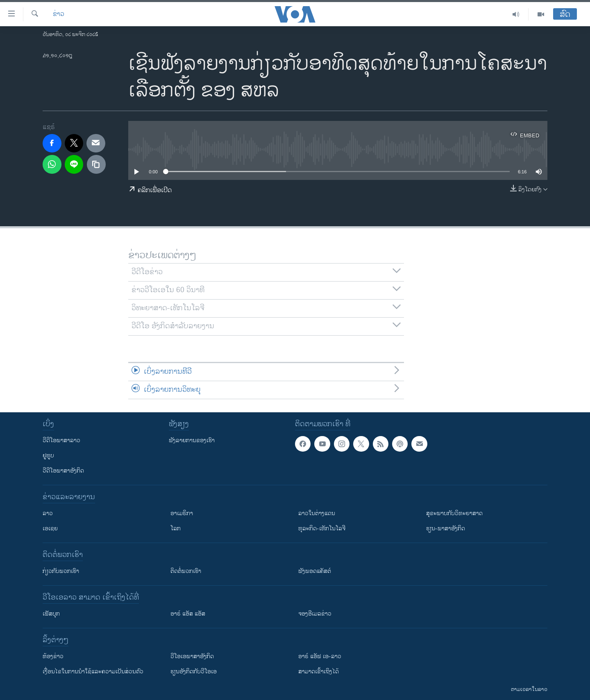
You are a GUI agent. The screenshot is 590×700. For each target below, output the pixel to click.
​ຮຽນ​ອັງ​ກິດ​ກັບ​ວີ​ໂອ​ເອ (194, 672)
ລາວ (48, 513)
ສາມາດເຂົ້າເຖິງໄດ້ (319, 672)
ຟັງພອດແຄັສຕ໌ (315, 571)
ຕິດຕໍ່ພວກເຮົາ (186, 571)
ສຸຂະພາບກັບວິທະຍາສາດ (454, 513)
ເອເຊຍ (50, 528)
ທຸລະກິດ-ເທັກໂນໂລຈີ (322, 528)
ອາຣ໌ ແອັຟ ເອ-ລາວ (320, 656)
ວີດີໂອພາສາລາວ (61, 440)
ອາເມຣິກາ (182, 513)
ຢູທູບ (48, 456)
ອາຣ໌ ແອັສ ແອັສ (188, 614)
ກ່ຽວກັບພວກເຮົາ (61, 571)
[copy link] (96, 164)
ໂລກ (176, 528)
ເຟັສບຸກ (51, 614)
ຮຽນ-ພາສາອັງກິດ (446, 528)
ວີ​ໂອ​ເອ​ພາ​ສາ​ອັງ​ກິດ (192, 656)
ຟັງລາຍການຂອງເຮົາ (192, 440)
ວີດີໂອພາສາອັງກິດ (63, 471)
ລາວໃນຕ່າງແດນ (317, 513)
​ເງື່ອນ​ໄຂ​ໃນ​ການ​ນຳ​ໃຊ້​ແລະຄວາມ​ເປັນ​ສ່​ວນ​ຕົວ (93, 672)
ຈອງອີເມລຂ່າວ (315, 614)
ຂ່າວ (59, 14)
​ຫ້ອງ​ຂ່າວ (53, 656)
